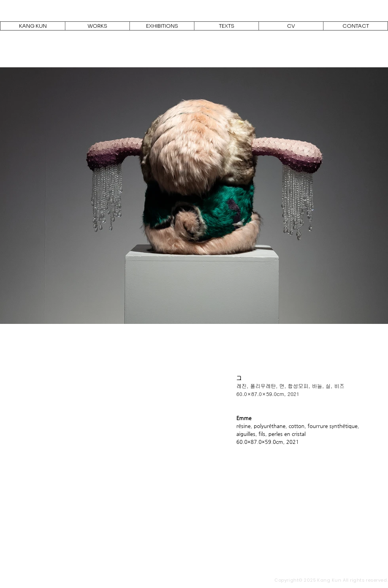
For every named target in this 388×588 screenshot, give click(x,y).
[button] (97, 26)
